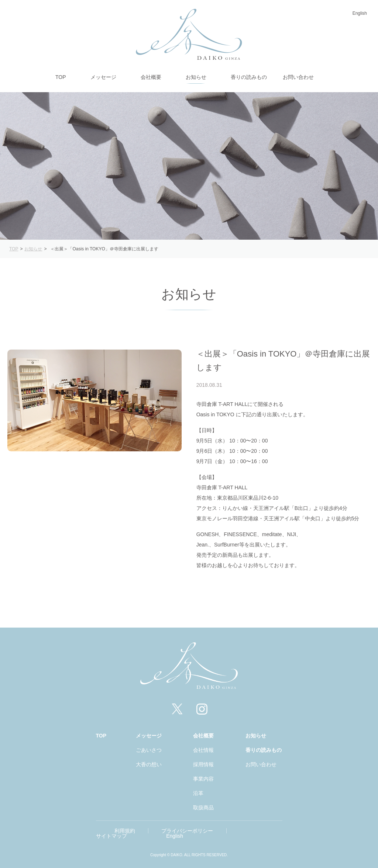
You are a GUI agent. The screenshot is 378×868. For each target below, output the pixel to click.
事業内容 (203, 779)
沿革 (198, 793)
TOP (101, 736)
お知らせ (256, 736)
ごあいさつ (149, 750)
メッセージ (149, 736)
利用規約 (125, 831)
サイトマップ (111, 836)
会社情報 (203, 750)
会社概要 (203, 736)
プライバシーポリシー (187, 831)
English (360, 13)
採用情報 (203, 764)
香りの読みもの (264, 750)
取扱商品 (203, 808)
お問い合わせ (261, 764)
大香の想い (149, 764)
